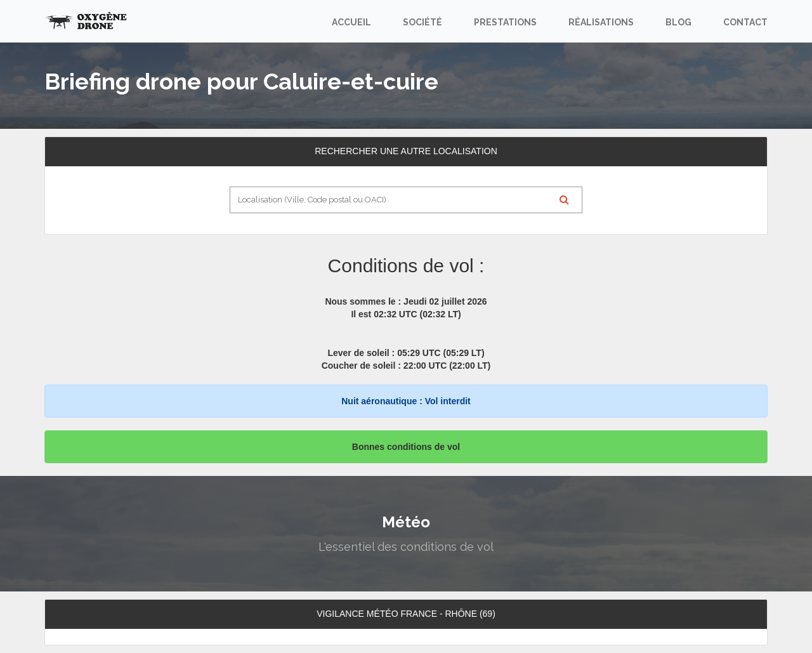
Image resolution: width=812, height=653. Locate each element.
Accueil (351, 22)
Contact (745, 22)
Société (422, 22)
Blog (678, 22)
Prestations (505, 22)
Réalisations (601, 22)
